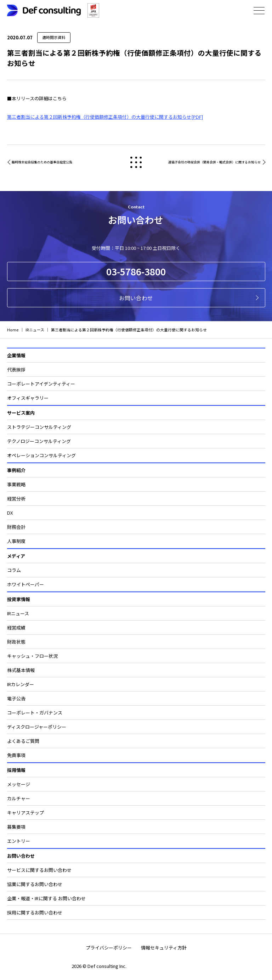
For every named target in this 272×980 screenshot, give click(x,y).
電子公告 (16, 698)
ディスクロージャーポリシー (37, 727)
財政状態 (16, 642)
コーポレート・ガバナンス (35, 713)
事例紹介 (16, 470)
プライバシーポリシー (109, 948)
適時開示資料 (54, 37)
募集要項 (16, 827)
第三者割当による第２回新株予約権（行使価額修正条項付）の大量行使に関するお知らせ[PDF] (105, 117)
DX (10, 513)
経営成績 (16, 628)
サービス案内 (21, 413)
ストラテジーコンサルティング (39, 427)
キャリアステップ (25, 813)
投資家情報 (19, 599)
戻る (136, 162)
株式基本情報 (21, 670)
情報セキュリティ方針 (164, 948)
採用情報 (16, 770)
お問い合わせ (136, 298)
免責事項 (16, 755)
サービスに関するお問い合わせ (39, 870)
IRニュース (18, 613)
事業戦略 (16, 484)
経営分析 (16, 499)
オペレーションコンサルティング (41, 455)
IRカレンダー (21, 684)
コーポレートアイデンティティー (41, 384)
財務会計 (16, 527)
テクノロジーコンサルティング (39, 441)
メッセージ (19, 784)
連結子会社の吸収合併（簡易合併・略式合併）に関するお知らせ (214, 162)
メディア (16, 556)
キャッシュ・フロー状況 (32, 656)
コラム (14, 570)
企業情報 (16, 355)
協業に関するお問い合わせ (35, 884)
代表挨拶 (16, 369)
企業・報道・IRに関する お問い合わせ (46, 898)
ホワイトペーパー (25, 584)
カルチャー (19, 798)
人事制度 (16, 541)
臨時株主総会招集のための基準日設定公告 (42, 162)
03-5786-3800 (136, 271)
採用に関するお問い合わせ (35, 912)
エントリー (19, 841)
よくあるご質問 (23, 741)
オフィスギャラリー (28, 398)
